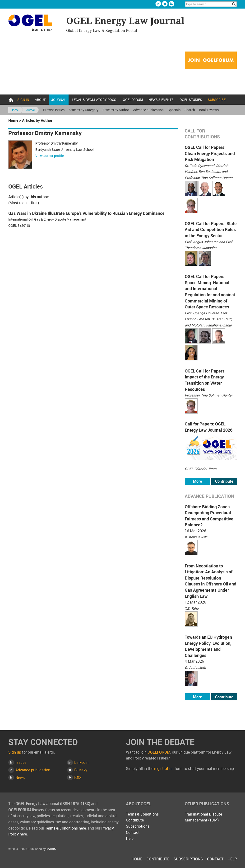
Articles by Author (116, 110)
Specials (174, 110)
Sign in (23, 100)
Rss (171, 4)
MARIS (51, 849)
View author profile (50, 156)
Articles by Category (83, 110)
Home (11, 100)
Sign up (15, 752)
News (20, 778)
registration (164, 769)
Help (130, 838)
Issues (21, 762)
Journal (59, 100)
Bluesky (165, 4)
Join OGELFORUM (211, 61)
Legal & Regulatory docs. (95, 100)
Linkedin (158, 4)
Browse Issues (54, 110)
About (40, 100)
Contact (133, 832)
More (197, 481)
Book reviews (209, 110)
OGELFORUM (133, 100)
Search (190, 110)
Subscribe (217, 100)
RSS (78, 778)
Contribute (224, 481)
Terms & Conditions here (65, 828)
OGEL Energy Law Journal (34, 23)
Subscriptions (138, 826)
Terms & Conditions (142, 814)
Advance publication (148, 110)
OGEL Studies (191, 100)
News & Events (161, 100)
